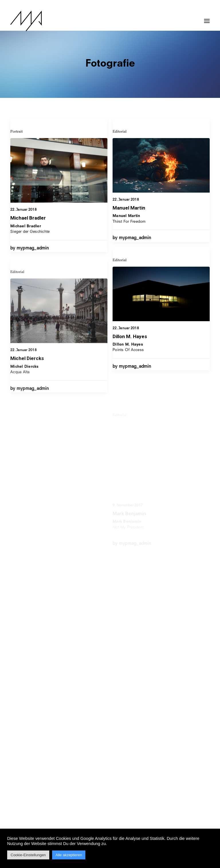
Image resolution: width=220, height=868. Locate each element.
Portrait (16, 131)
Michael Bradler (28, 218)
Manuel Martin (129, 208)
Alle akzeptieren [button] (69, 855)
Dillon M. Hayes (130, 355)
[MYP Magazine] (26, 21)
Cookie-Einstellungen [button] (28, 855)
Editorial (120, 131)
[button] (207, 18)
